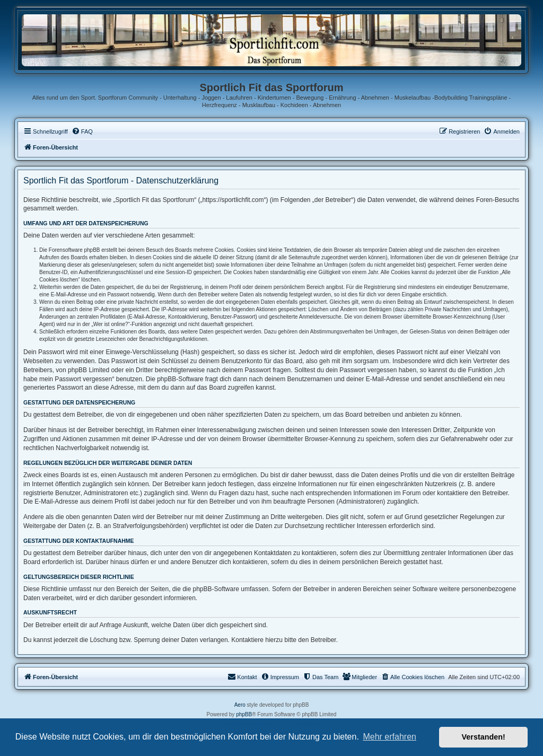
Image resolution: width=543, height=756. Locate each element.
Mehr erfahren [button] (389, 737)
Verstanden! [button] (484, 737)
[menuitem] (82, 131)
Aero (240, 705)
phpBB (244, 714)
